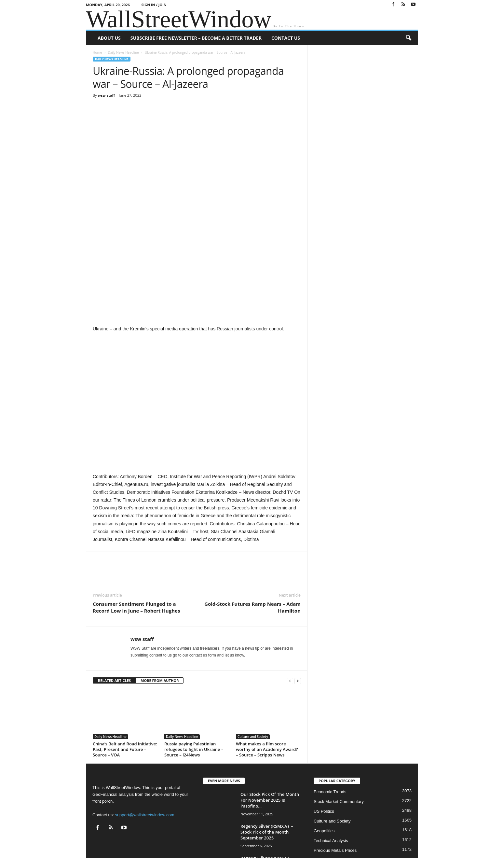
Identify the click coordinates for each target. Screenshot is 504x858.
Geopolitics (324, 768)
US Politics (324, 748)
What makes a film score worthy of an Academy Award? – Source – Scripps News (267, 686)
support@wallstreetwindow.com (144, 752)
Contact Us (286, 38)
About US (109, 38)
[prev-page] (290, 618)
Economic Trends (330, 729)
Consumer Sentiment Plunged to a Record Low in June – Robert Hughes (136, 544)
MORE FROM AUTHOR (160, 617)
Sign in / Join (154, 5)
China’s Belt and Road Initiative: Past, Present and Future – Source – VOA (125, 686)
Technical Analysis (331, 777)
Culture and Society (253, 673)
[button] (408, 38)
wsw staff (106, 95)
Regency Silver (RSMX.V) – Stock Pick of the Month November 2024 (267, 801)
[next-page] (298, 618)
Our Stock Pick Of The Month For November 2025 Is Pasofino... (270, 737)
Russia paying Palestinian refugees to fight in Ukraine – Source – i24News (194, 686)
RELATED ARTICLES (114, 617)
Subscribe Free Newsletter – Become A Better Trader (196, 38)
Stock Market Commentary (339, 738)
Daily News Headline (123, 52)
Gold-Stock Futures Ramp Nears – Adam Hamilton (252, 544)
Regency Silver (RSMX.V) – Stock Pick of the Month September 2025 (267, 769)
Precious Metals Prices (335, 787)
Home (97, 52)
